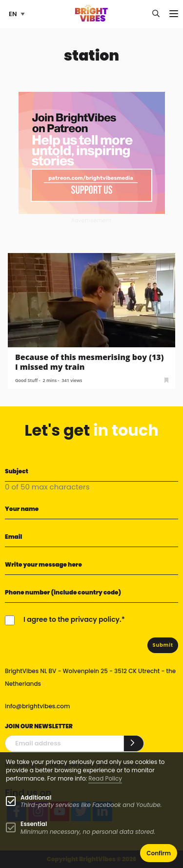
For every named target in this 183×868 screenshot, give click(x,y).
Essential (34, 824)
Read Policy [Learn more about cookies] (105, 778)
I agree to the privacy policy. (72, 619)
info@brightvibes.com (37, 706)
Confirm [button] (159, 853)
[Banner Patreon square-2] (92, 152)
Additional (36, 797)
